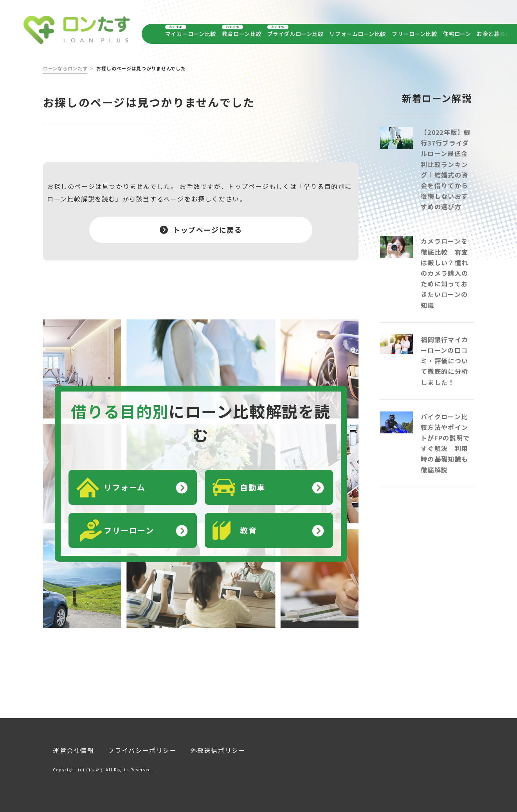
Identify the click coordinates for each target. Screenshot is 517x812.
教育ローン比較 (242, 34)
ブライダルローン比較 (295, 34)
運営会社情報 (74, 747)
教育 (248, 527)
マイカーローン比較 (191, 34)
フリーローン (129, 527)
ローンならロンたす (65, 65)
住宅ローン (457, 34)
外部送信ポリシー (218, 747)
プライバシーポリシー (142, 747)
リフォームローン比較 (358, 34)
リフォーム (125, 484)
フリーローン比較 (414, 34)
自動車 (253, 484)
